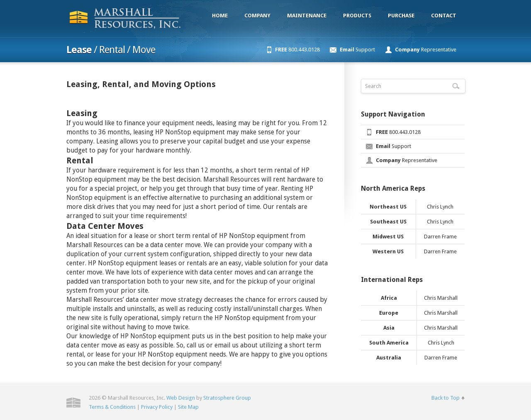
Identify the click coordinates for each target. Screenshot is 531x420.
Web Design (181, 398)
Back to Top (446, 398)
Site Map (188, 407)
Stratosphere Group (227, 398)
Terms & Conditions (112, 407)
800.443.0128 (297, 50)
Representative (426, 50)
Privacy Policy (157, 407)
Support (357, 50)
